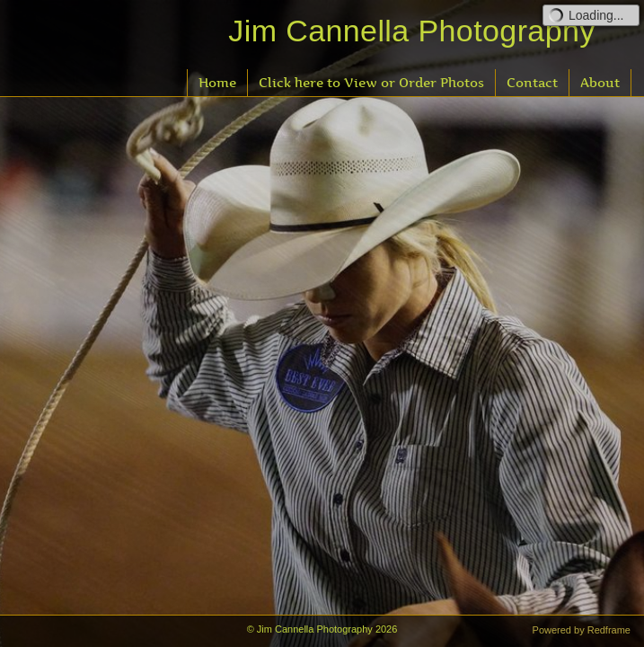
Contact (532, 82)
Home (217, 82)
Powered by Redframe (582, 630)
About (600, 82)
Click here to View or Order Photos (371, 82)
